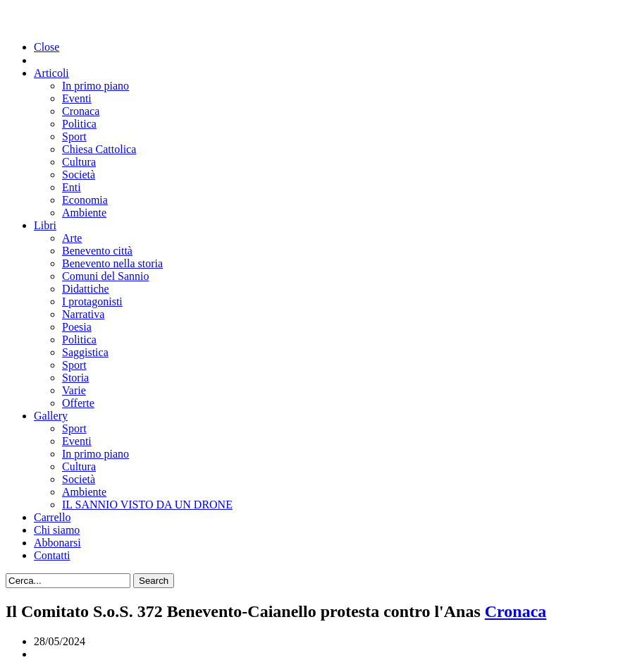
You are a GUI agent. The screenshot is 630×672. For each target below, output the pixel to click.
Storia (75, 378)
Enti (72, 187)
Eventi (77, 98)
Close (47, 47)
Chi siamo (57, 530)
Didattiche (86, 289)
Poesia (77, 327)
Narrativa (83, 314)
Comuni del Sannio (106, 276)
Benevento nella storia (112, 263)
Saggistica (85, 352)
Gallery (51, 416)
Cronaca (81, 111)
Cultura (79, 162)
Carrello (52, 517)
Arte (72, 238)
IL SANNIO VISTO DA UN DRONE (147, 505)
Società (79, 175)
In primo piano (95, 86)
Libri (45, 225)
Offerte (78, 403)
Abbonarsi (57, 543)
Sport (74, 136)
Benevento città (97, 251)
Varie (74, 390)
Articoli (51, 73)
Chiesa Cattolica (99, 149)
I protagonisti (92, 301)
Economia (85, 200)
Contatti (52, 555)
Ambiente (84, 213)
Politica (79, 124)
